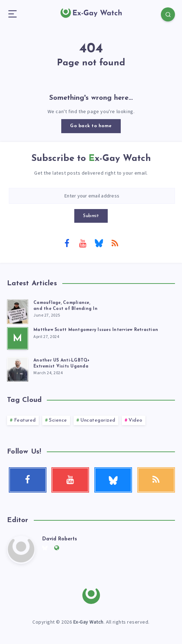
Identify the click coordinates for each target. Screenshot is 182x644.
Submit (91, 216)
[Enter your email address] (92, 196)
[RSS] (115, 243)
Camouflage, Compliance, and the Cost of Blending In (65, 306)
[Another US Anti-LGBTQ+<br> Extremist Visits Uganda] (18, 368)
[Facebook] (67, 243)
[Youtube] (83, 243)
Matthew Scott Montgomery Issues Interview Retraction (96, 330)
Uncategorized (98, 420)
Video (136, 420)
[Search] (168, 14)
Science (58, 420)
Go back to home (91, 126)
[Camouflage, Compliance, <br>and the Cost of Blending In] (18, 311)
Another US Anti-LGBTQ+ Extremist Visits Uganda (62, 363)
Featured (25, 420)
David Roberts (60, 539)
